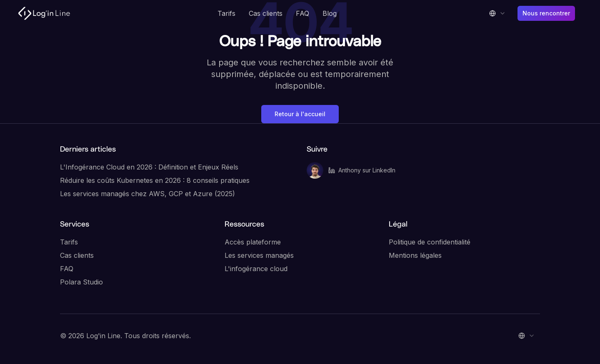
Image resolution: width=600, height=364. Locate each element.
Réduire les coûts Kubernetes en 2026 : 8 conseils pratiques (155, 180)
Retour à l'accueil (300, 114)
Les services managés (259, 255)
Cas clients (266, 13)
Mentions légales (415, 255)
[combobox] (497, 13)
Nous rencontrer (546, 13)
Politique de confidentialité (430, 242)
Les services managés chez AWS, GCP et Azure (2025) (147, 194)
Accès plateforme (253, 242)
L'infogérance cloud (256, 269)
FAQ (302, 13)
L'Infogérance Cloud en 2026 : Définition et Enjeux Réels (149, 167)
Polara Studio (81, 282)
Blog (330, 13)
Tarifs (226, 13)
